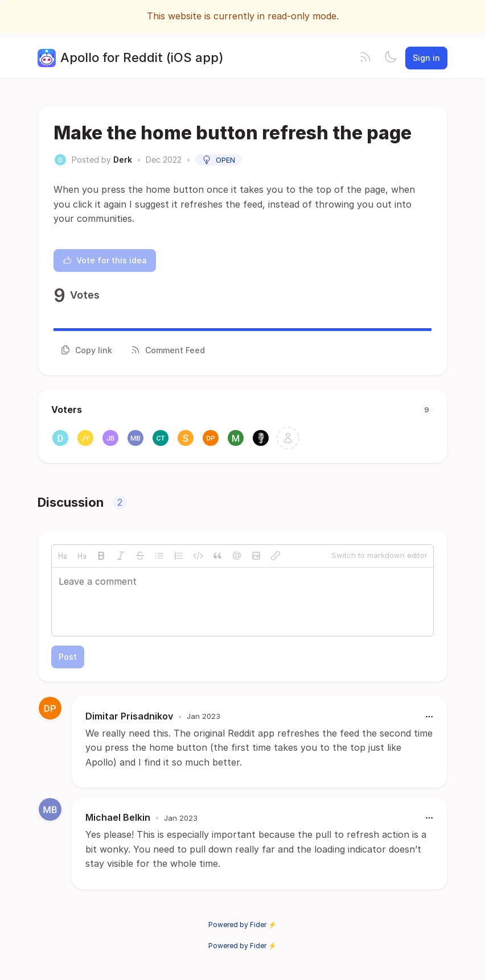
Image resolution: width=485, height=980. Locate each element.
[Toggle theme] (391, 58)
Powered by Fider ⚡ (242, 925)
